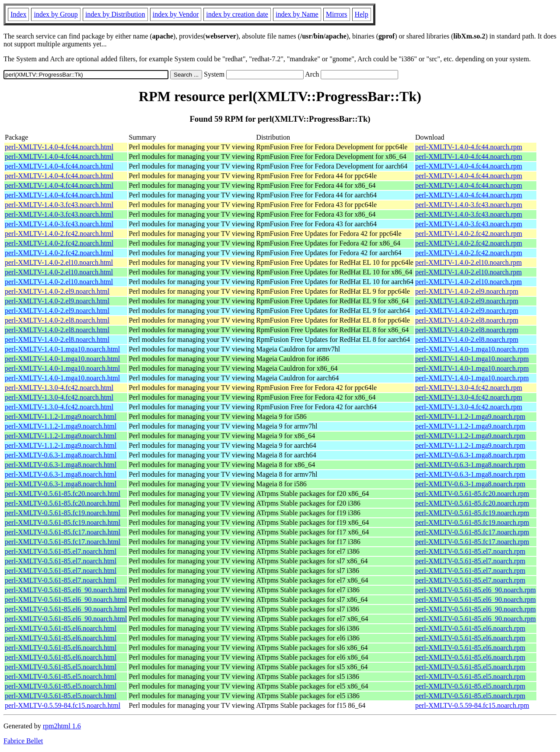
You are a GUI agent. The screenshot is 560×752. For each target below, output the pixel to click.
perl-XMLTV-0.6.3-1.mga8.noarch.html (61, 455)
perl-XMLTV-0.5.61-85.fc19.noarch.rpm (472, 513)
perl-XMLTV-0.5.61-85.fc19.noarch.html (63, 513)
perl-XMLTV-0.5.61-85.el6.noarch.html (61, 628)
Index (18, 14)
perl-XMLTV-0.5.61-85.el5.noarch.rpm (470, 667)
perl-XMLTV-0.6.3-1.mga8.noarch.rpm (470, 455)
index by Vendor (176, 14)
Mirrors (337, 14)
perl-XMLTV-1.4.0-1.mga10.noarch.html (62, 349)
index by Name (297, 14)
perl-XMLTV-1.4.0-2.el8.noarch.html (57, 320)
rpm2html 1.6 (62, 726)
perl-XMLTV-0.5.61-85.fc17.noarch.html (63, 532)
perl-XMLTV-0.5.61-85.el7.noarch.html (61, 551)
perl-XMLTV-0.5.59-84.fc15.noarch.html (63, 705)
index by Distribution (115, 14)
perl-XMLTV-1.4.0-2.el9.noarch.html (57, 291)
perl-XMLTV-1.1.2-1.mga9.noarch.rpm (470, 416)
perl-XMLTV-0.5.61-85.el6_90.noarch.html (66, 590)
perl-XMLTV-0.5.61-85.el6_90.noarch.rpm (476, 590)
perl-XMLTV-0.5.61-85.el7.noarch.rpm (470, 551)
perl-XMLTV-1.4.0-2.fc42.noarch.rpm (469, 234)
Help (362, 14)
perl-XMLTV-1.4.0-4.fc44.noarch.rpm (469, 147)
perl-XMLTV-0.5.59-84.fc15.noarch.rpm (472, 705)
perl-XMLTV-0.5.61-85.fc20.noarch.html (63, 494)
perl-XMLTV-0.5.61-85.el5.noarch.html (61, 667)
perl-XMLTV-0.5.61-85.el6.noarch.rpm (470, 628)
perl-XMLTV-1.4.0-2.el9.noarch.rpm (467, 291)
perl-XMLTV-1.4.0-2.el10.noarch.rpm (469, 262)
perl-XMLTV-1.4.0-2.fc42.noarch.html (59, 234)
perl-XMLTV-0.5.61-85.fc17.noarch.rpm (472, 532)
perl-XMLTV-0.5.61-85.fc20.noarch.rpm (472, 494)
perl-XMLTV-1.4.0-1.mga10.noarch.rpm (472, 349)
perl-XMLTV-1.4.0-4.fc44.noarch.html (59, 147)
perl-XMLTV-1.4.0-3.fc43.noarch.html (59, 205)
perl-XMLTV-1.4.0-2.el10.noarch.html (59, 262)
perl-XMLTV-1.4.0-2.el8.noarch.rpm (467, 320)
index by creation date (237, 14)
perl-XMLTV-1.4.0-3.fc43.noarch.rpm (469, 205)
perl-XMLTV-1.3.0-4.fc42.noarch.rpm (469, 388)
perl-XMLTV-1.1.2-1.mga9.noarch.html (61, 416)
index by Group (56, 14)
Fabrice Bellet (23, 741)
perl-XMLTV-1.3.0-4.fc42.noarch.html (59, 388)
